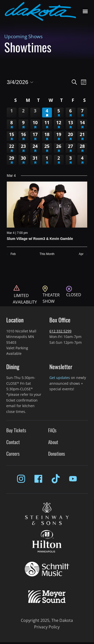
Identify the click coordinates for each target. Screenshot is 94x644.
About (53, 442)
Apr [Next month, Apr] (83, 254)
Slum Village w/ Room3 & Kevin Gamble (40, 239)
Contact (13, 442)
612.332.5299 (60, 331)
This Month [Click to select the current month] (47, 254)
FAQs (52, 430)
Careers (13, 454)
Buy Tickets (16, 430)
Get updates (60, 378)
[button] (85, 11)
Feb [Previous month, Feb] (11, 254)
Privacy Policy (47, 627)
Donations (57, 454)
